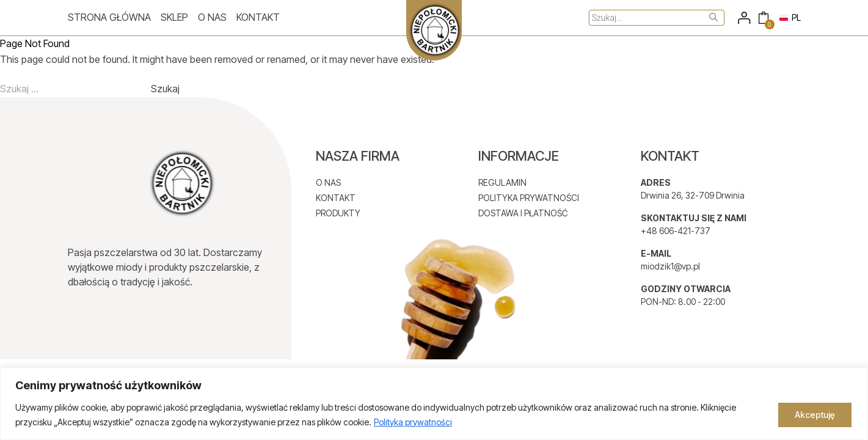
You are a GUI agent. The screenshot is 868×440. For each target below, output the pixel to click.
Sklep (174, 17)
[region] (434, 404)
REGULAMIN (502, 182)
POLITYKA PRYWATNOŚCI (529, 198)
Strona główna (109, 17)
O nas (212, 17)
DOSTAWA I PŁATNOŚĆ (523, 213)
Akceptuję (815, 415)
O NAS (328, 182)
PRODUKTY (338, 213)
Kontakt (258, 17)
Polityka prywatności (413, 422)
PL (790, 17)
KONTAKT (336, 198)
